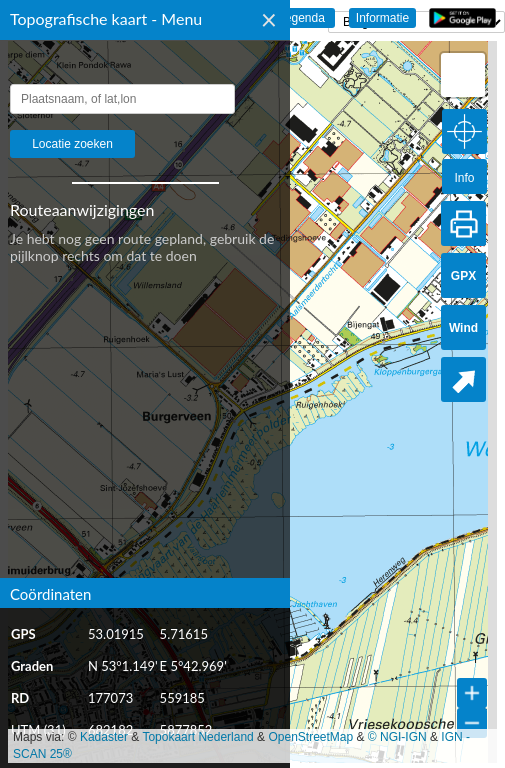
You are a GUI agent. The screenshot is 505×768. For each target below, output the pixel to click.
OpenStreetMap (310, 737)
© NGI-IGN (397, 737)
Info (464, 178)
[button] (463, 75)
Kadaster (104, 737)
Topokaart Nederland (197, 737)
